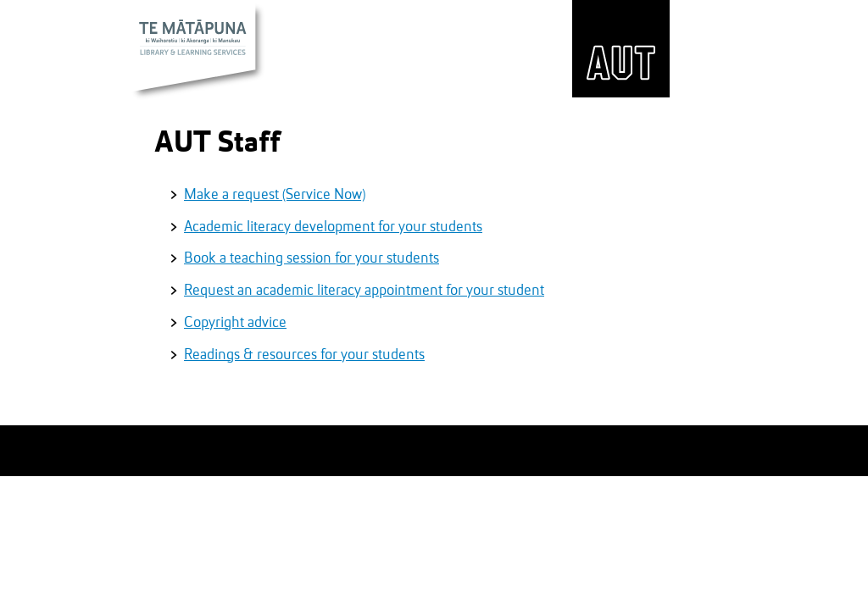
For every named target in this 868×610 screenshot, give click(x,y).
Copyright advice (235, 323)
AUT (621, 49)
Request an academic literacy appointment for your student (364, 291)
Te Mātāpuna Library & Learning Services (198, 52)
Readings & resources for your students (304, 355)
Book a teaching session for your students (312, 258)
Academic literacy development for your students (333, 227)
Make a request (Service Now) (275, 195)
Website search (292, 36)
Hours (517, 35)
